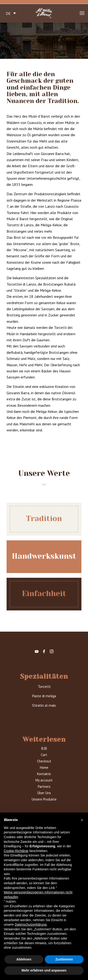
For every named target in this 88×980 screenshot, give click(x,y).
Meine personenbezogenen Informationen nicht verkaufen (38, 895)
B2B (44, 748)
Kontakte (44, 774)
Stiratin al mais (44, 705)
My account (44, 780)
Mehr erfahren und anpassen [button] (44, 970)
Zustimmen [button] (64, 959)
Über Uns (44, 793)
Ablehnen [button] (24, 959)
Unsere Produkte (44, 799)
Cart (44, 755)
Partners (44, 787)
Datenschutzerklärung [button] (31, 924)
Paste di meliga (44, 696)
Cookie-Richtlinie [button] (16, 851)
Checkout (44, 761)
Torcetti (44, 686)
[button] (82, 820)
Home (44, 767)
